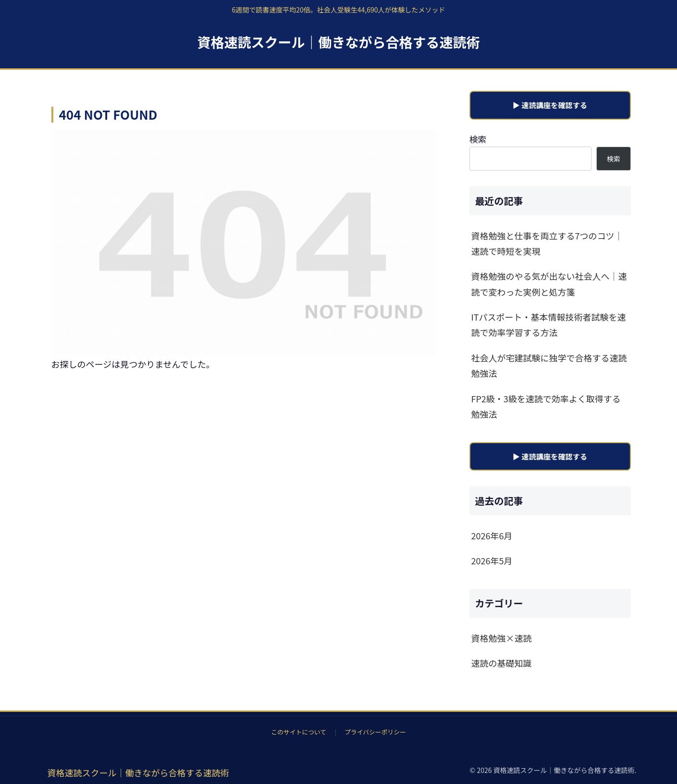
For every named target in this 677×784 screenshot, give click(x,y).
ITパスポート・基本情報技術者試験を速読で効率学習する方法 (549, 324)
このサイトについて (299, 732)
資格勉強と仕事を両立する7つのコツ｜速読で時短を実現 (547, 243)
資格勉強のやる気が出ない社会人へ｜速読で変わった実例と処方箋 (549, 284)
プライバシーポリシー (375, 732)
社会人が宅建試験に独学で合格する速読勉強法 (549, 365)
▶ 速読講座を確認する (550, 105)
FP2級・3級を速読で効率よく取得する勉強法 (546, 406)
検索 (478, 139)
